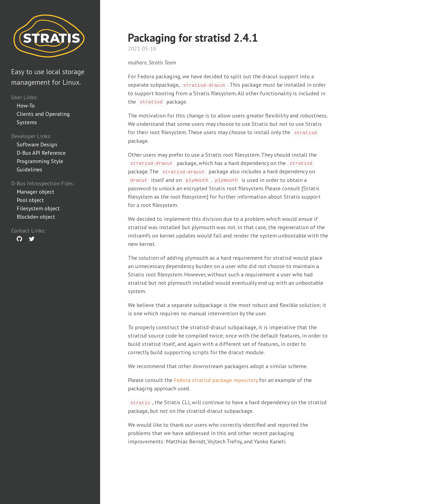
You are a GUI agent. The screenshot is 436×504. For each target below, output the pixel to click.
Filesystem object (38, 208)
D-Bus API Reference (41, 153)
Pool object (30, 200)
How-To (26, 106)
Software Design (37, 144)
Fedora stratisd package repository (216, 380)
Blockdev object (36, 217)
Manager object (35, 192)
